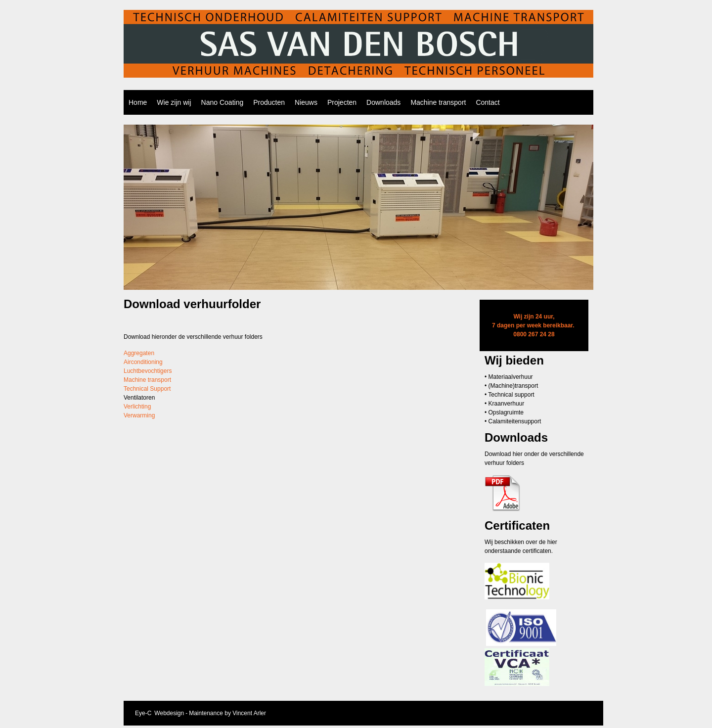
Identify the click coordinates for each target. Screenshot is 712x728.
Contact (488, 102)
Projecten (342, 102)
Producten (269, 102)
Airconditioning (143, 362)
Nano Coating (222, 102)
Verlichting (137, 407)
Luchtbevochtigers (148, 371)
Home (138, 102)
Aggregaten (139, 353)
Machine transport (438, 102)
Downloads (383, 102)
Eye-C (143, 713)
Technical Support (147, 389)
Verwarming (139, 415)
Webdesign (169, 713)
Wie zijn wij (174, 102)
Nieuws (306, 102)
